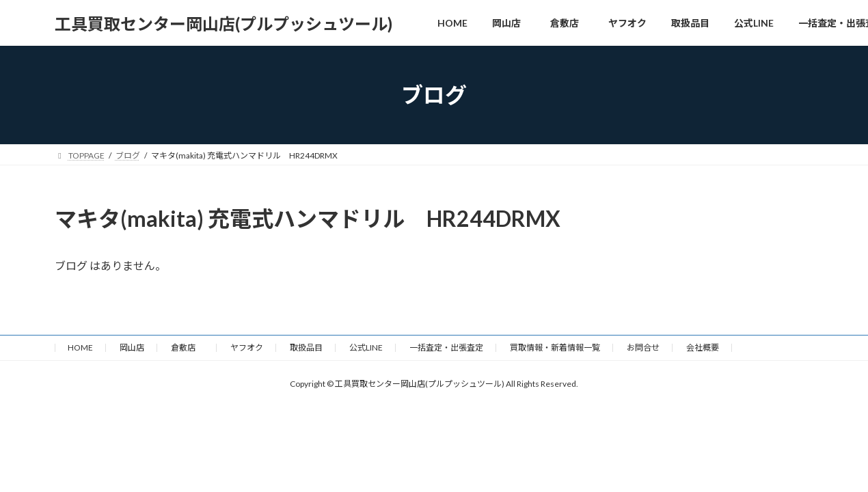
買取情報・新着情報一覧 (555, 347)
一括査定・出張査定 (446, 347)
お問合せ (643, 347)
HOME (80, 347)
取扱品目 (306, 347)
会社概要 (703, 347)
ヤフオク (247, 347)
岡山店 (132, 347)
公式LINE (366, 347)
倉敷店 (187, 347)
